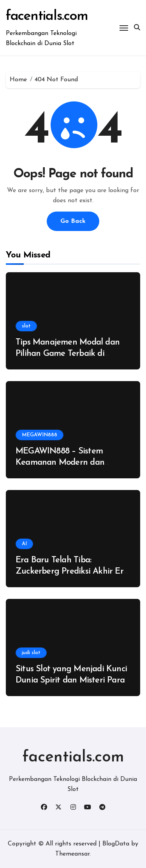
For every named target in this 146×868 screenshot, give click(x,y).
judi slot (31, 653)
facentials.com (47, 17)
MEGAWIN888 (40, 435)
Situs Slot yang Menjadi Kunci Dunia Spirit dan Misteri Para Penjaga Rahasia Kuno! (71, 680)
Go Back (73, 221)
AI (24, 544)
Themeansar (72, 854)
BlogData (116, 844)
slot (26, 326)
